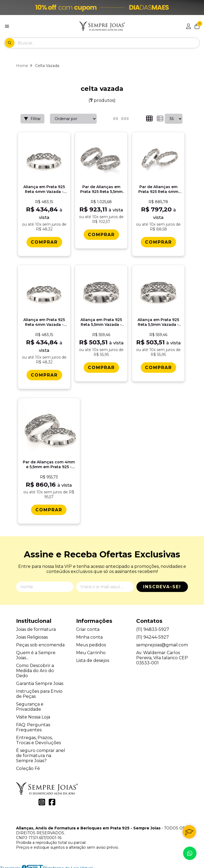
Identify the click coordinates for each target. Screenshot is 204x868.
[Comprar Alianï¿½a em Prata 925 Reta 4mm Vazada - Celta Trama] (44, 242)
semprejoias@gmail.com (162, 642)
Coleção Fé (28, 765)
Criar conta (88, 626)
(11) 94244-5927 (153, 634)
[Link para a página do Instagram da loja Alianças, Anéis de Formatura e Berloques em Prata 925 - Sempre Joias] (42, 799)
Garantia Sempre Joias (40, 680)
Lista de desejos (93, 657)
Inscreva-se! (162, 584)
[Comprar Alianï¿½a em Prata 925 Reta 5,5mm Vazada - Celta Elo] (157, 367)
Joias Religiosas (32, 634)
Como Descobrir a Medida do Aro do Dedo (35, 667)
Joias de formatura (36, 626)
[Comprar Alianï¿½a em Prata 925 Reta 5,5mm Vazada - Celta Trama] (101, 367)
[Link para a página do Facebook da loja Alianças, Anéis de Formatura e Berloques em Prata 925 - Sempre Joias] (52, 799)
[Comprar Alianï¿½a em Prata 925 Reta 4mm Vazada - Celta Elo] (44, 374)
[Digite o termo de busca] (108, 43)
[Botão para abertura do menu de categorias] (7, 26)
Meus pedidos (91, 642)
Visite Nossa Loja (33, 714)
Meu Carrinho (91, 649)
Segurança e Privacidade (30, 703)
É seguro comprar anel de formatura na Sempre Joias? (41, 752)
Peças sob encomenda (40, 642)
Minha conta (89, 634)
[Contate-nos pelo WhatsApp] (190, 853)
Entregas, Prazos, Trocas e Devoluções (38, 737)
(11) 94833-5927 (153, 626)
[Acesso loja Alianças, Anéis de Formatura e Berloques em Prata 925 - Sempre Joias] (188, 26)
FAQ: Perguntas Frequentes (33, 724)
